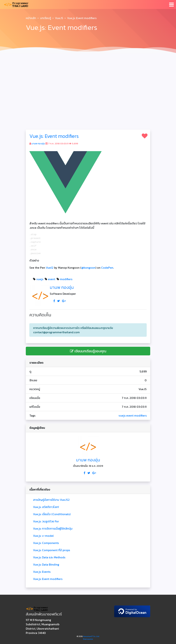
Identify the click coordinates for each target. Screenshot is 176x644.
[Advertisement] (88, 82)
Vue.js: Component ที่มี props (51, 550)
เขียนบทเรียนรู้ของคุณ (88, 351)
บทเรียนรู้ (46, 18)
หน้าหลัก (31, 18)
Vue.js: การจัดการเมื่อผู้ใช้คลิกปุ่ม (53, 528)
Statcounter (88, 639)
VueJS (59, 18)
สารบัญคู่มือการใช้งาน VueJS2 (51, 500)
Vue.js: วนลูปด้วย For (46, 521)
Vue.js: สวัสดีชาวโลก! (46, 507)
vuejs (40, 279)
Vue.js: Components (46, 543)
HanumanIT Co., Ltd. (91, 636)
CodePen (107, 268)
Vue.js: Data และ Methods (49, 557)
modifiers (66, 279)
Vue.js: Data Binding (46, 564)
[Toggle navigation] (171, 4)
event (52, 279)
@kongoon (88, 268)
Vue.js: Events (42, 572)
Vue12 (50, 268)
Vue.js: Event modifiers (54, 136)
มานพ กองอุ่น (38, 144)
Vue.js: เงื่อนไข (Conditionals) (52, 514)
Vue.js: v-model (43, 536)
